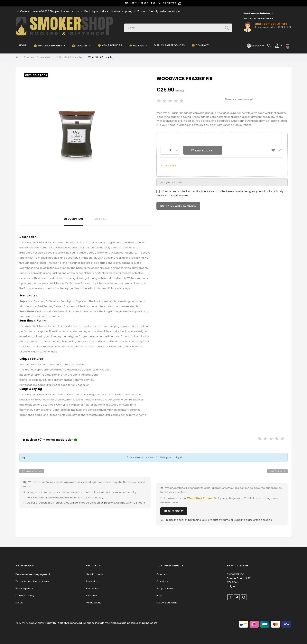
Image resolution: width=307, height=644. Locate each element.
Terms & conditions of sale (32, 581)
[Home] (18, 57)
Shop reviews (165, 588)
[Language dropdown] (255, 46)
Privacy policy (24, 588)
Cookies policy (25, 596)
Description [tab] (73, 219)
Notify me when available (178, 206)
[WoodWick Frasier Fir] (101, 57)
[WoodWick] (47, 57)
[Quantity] (170, 150)
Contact (162, 574)
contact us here (275, 24)
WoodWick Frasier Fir (202, 498)
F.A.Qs (19, 603)
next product (277, 471)
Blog (159, 596)
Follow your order (167, 603)
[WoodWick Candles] (71, 57)
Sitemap (91, 596)
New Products (95, 574)
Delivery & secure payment (33, 574)
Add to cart (204, 151)
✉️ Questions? (174, 511)
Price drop (93, 581)
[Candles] (30, 57)
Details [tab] (101, 219)
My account (93, 603)
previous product (32, 471)
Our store (162, 581)
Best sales (92, 588)
